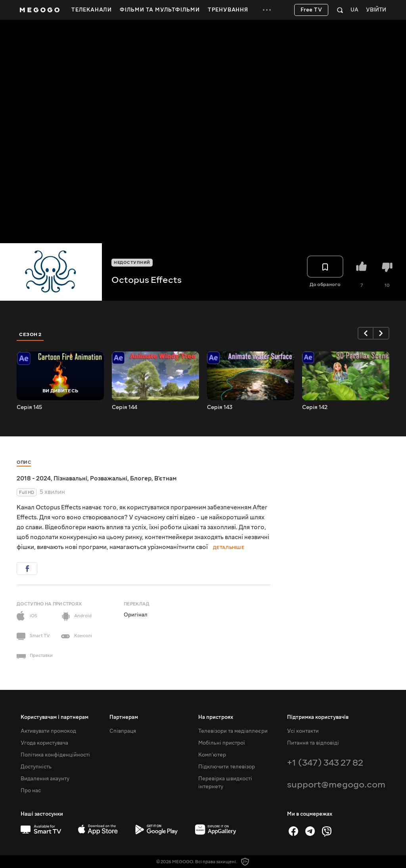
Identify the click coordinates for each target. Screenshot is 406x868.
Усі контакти (303, 731)
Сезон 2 (30, 334)
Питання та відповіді (313, 743)
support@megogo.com (336, 784)
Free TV (311, 10)
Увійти (376, 10)
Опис (24, 462)
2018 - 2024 (34, 478)
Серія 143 (220, 407)
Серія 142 (315, 407)
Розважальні (109, 478)
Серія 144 (124, 407)
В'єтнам (166, 478)
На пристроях (216, 717)
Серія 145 (29, 407)
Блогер (141, 478)
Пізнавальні (70, 478)
